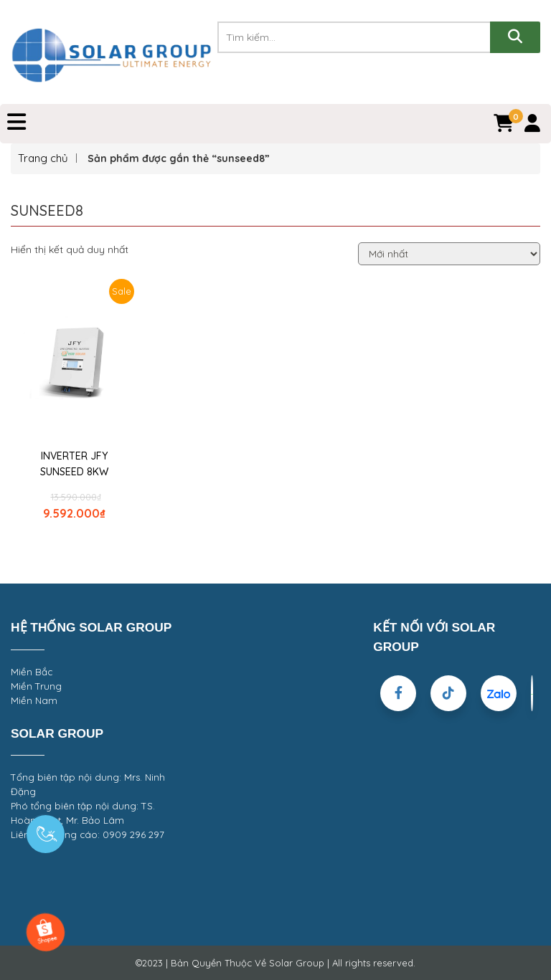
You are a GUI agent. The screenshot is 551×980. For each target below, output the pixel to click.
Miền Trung (36, 686)
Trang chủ (43, 158)
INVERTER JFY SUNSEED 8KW (74, 464)
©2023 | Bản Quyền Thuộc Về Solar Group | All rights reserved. (275, 963)
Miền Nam (34, 700)
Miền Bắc (32, 672)
